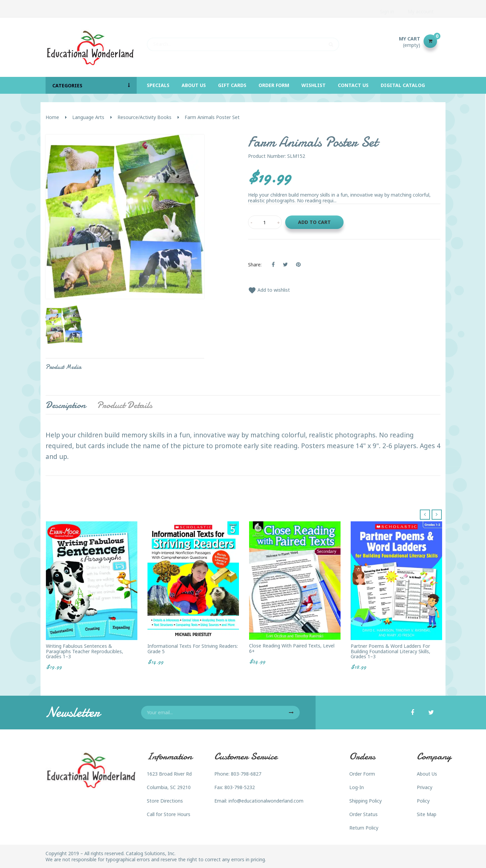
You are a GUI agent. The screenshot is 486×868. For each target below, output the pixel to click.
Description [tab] (66, 405)
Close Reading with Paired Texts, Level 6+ (292, 648)
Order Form (362, 774)
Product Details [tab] (125, 405)
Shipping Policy (366, 801)
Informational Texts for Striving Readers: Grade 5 (193, 649)
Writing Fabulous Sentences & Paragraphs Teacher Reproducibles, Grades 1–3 (85, 651)
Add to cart (314, 222)
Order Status (363, 814)
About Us (427, 774)
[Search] (243, 41)
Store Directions (165, 801)
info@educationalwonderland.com (266, 801)
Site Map (427, 814)
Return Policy (364, 828)
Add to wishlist (269, 290)
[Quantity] (265, 222)
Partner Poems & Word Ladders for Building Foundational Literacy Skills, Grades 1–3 (390, 651)
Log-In (357, 787)
